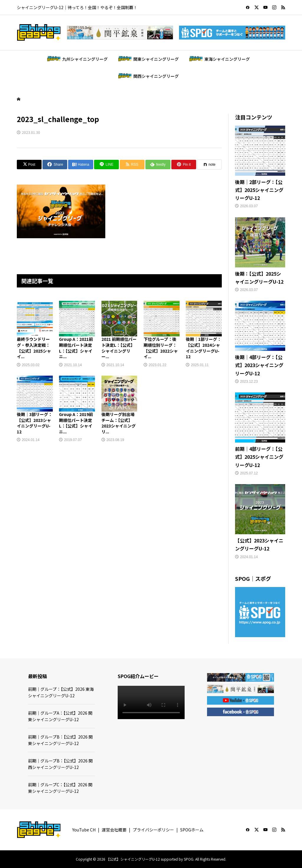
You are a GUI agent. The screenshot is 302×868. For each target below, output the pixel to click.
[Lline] (106, 165)
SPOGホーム (192, 830)
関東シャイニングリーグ (156, 59)
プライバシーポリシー (153, 830)
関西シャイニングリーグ (156, 76)
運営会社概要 (114, 830)
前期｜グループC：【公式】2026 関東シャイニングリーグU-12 (60, 788)
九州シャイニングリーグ (85, 59)
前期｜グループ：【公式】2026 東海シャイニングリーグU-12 (61, 692)
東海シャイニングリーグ (227, 59)
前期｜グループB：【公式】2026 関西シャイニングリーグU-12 (60, 764)
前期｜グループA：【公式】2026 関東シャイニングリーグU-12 (60, 716)
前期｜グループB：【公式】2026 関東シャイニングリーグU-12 (60, 740)
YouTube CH (84, 830)
